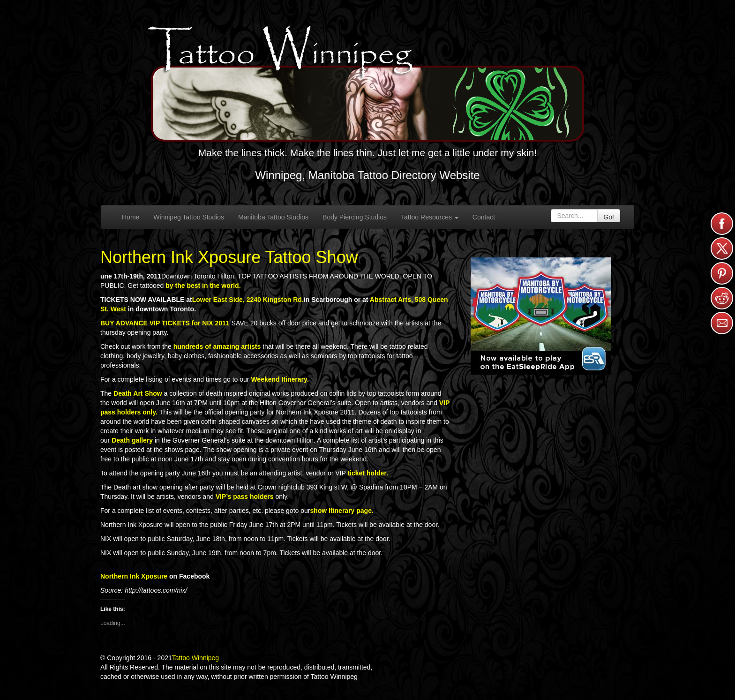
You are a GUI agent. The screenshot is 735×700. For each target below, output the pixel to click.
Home (131, 217)
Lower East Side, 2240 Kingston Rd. (248, 300)
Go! (609, 217)
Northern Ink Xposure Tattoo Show (229, 257)
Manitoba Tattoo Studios (273, 217)
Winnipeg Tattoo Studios (189, 217)
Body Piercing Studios (355, 217)
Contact (484, 217)
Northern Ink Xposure (134, 576)
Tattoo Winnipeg (195, 658)
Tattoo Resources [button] (430, 217)
